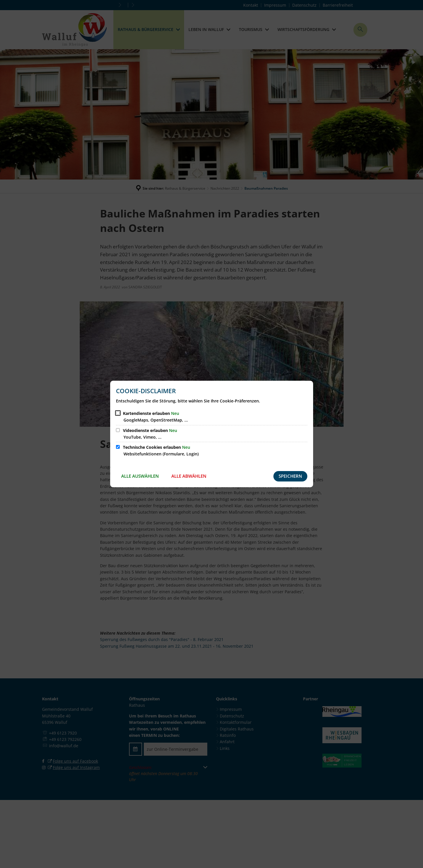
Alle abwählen (189, 476)
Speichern (290, 476)
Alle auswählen (140, 476)
